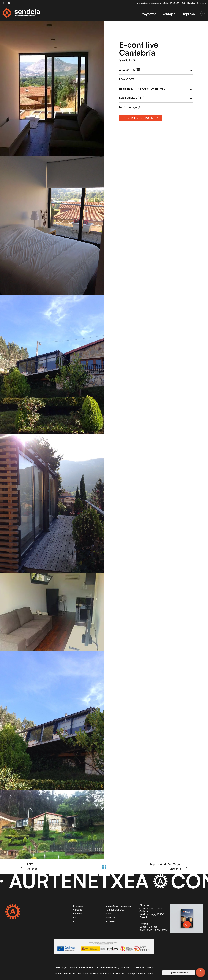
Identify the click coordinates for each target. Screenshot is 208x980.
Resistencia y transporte (156, 89)
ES (75, 917)
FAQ (109, 914)
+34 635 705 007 (115, 910)
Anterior (52, 866)
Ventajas (78, 910)
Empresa (78, 914)
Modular (156, 108)
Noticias (111, 917)
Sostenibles (156, 98)
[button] (200, 972)
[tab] (156, 70)
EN (75, 921)
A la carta (156, 70)
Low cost (156, 80)
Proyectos (78, 906)
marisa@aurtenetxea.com (119, 906)
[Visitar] (4, 3)
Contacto (111, 921)
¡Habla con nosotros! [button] (180, 973)
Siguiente (156, 866)
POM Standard (145, 973)
